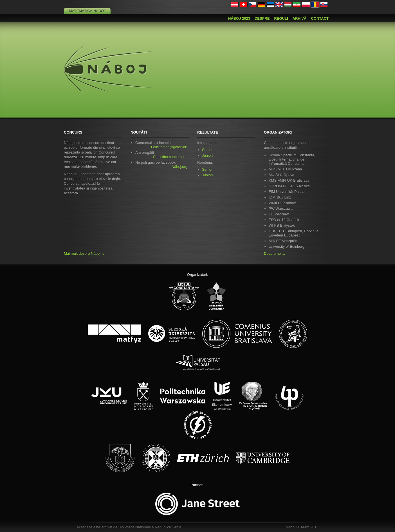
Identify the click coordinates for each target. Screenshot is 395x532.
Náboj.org (179, 167)
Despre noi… (275, 253)
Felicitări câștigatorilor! (169, 147)
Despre (262, 18)
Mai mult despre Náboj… (84, 253)
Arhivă (300, 18)
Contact (320, 18)
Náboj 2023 (239, 18)
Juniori (207, 155)
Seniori (208, 150)
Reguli (281, 18)
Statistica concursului (170, 157)
